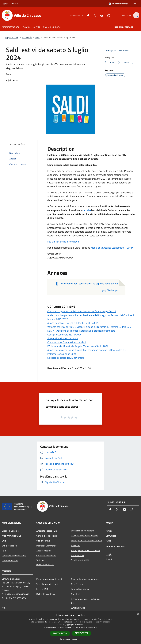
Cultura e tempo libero (47, 536)
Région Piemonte (10, 4)
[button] (70, 639)
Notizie (109, 531)
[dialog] (70, 628)
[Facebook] (86, 15)
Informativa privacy (80, 589)
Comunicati (111, 536)
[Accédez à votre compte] (118, 4)
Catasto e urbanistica (46, 556)
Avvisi (109, 541)
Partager (112, 51)
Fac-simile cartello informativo (63, 242)
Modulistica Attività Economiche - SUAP (112, 248)
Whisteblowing (78, 608)
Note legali (76, 594)
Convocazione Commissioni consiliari (67, 342)
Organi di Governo (10, 531)
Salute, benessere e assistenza (85, 550)
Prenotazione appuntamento (50, 579)
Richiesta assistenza (46, 594)
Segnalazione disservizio (48, 584)
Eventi (109, 559)
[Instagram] (107, 15)
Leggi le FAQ (42, 589)
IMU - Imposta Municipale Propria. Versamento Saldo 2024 (78, 346)
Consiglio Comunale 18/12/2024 (64, 335)
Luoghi (109, 554)
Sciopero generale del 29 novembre (66, 358)
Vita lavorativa (43, 541)
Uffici (4, 541)
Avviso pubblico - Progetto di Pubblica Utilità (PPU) (74, 323)
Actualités (27, 37)
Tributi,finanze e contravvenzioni (86, 541)
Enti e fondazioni (10, 546)
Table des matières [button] (17, 144)
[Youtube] (100, 15)
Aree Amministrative (11, 536)
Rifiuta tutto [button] (82, 633)
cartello (87, 210)
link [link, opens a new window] (97, 627)
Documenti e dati (10, 561)
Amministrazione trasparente (85, 579)
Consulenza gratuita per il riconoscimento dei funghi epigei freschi (82, 311)
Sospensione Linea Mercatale (63, 338)
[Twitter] (93, 15)
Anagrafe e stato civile (47, 531)
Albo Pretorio (77, 584)
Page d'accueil (12, 37)
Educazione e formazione (83, 531)
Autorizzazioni (78, 555)
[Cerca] (136, 15)
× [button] (138, 614)
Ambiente (76, 546)
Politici (5, 551)
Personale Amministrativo (14, 556)
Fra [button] (136, 4)
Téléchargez (110, 290)
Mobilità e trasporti (45, 564)
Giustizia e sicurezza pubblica (85, 536)
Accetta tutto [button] (60, 633)
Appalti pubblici (44, 551)
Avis (37, 37)
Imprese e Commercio (46, 546)
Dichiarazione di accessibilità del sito (86, 601)
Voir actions (126, 51)
